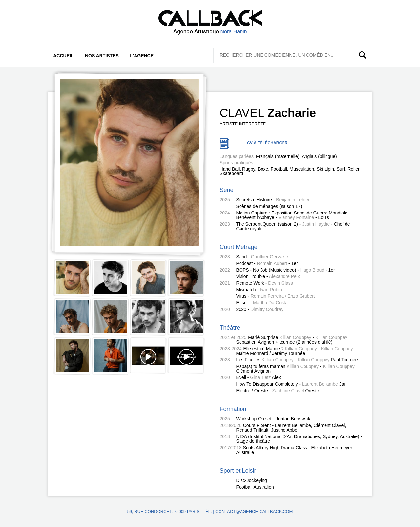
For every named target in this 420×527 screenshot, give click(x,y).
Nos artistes (102, 56)
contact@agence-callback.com (254, 511)
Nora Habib (234, 32)
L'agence (142, 56)
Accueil (63, 56)
